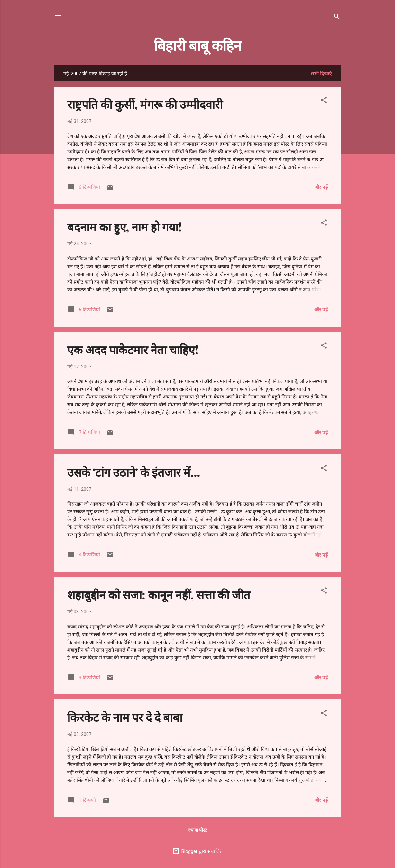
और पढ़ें (321, 187)
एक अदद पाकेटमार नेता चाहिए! (133, 349)
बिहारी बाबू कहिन (197, 45)
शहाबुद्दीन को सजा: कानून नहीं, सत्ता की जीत (159, 594)
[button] (324, 101)
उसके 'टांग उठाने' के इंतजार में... (134, 472)
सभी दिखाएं (321, 74)
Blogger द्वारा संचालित (197, 851)
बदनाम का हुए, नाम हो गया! (125, 226)
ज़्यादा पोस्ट (197, 830)
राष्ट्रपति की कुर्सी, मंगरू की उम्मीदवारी (145, 104)
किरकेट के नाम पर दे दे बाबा (125, 717)
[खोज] (337, 18)
